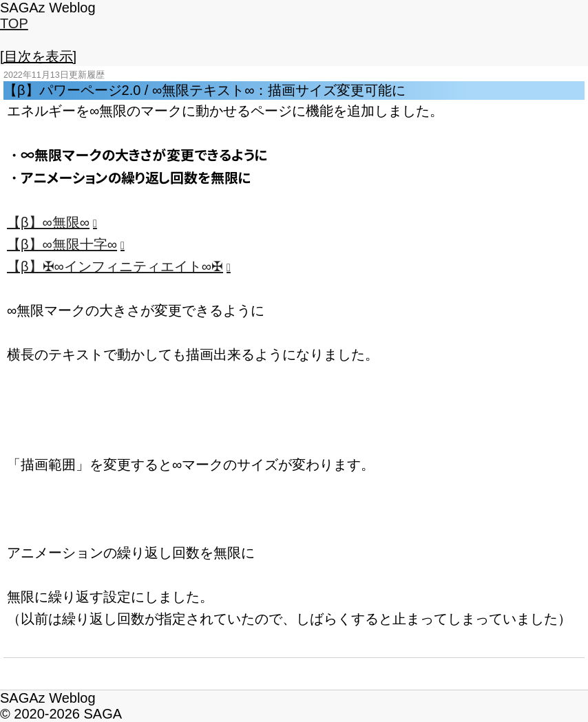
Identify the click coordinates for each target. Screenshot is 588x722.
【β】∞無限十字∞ (62, 244)
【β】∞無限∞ (48, 222)
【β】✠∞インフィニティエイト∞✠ (115, 266)
